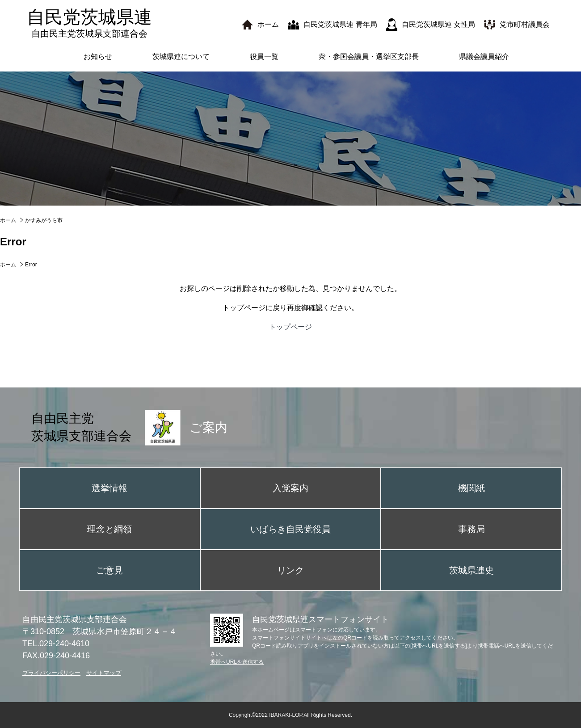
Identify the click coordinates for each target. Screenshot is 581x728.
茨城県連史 (472, 570)
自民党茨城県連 (89, 23)
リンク (290, 570)
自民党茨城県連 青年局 (340, 24)
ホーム (268, 24)
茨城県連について (181, 57)
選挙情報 (109, 488)
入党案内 (290, 488)
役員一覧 (264, 57)
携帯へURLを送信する (237, 662)
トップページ (290, 327)
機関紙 (472, 488)
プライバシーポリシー (51, 673)
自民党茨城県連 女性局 (438, 24)
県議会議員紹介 (484, 57)
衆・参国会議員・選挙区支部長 (369, 57)
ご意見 (109, 570)
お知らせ (98, 57)
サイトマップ (104, 673)
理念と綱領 (109, 529)
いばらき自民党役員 (290, 529)
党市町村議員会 (525, 24)
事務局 (472, 529)
